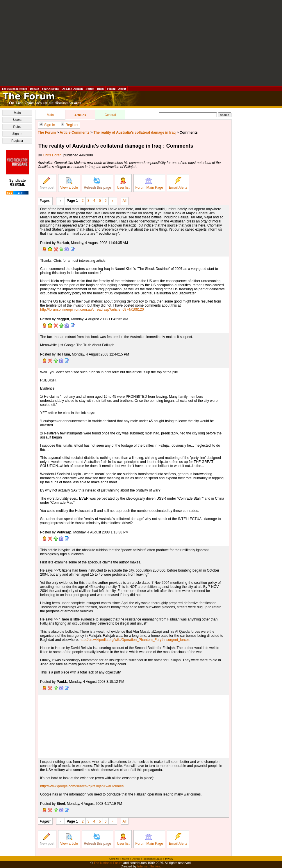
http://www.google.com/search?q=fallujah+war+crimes (82, 786)
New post (47, 183)
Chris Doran (52, 155)
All (125, 200)
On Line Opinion (72, 89)
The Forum (47, 132)
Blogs (101, 89)
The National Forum (14, 89)
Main (17, 113)
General (110, 115)
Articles (80, 115)
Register (17, 141)
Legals (159, 859)
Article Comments (75, 132)
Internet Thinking (149, 866)
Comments (189, 132)
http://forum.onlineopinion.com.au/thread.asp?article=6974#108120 (92, 310)
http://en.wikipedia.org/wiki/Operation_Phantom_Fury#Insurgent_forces (135, 640)
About (122, 89)
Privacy (169, 859)
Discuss (136, 859)
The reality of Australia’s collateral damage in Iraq (135, 132)
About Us (114, 859)
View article (69, 183)
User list (123, 183)
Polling (111, 89)
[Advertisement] (141, 43)
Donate (35, 89)
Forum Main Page (149, 183)
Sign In (17, 134)
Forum (90, 89)
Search (125, 859)
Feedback (147, 859)
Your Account (50, 89)
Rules (17, 127)
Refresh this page (97, 183)
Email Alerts (178, 183)
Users (17, 120)
